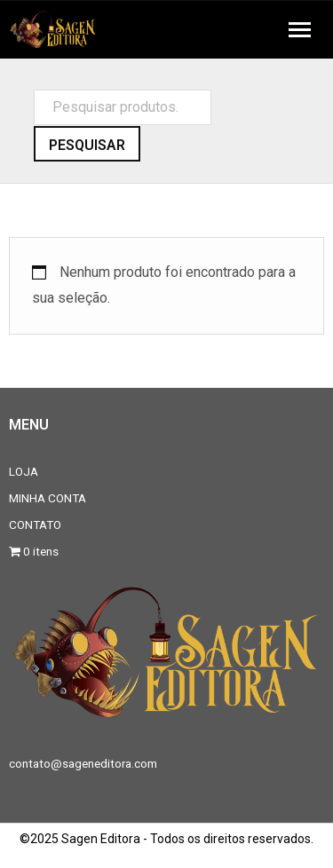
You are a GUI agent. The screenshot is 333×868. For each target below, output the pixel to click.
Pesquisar (87, 145)
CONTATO (35, 525)
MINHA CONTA (48, 498)
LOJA (24, 471)
